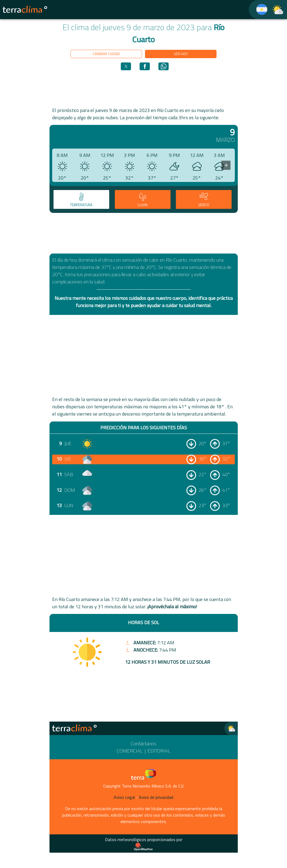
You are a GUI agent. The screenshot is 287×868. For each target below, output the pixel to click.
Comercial (130, 751)
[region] (144, 88)
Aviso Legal (124, 797)
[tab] (81, 199)
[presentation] (226, 165)
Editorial (159, 751)
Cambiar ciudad (106, 54)
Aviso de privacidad (156, 797)
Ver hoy (181, 54)
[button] (126, 66)
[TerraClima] (258, 10)
